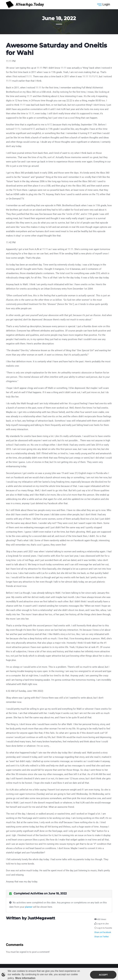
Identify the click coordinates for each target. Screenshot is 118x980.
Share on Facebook (103, 932)
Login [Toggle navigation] (104, 5)
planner (29, 907)
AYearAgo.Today (25, 5)
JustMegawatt (41, 918)
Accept (103, 975)
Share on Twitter (101, 937)
